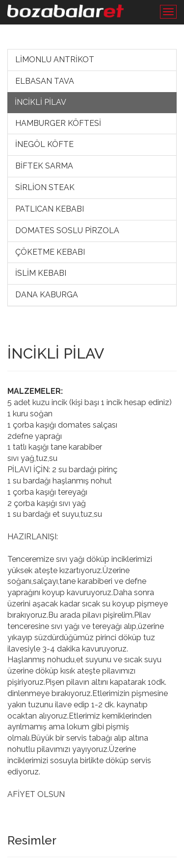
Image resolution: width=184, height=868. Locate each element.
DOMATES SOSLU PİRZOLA (67, 230)
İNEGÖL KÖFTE (44, 144)
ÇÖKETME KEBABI (50, 252)
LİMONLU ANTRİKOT (55, 60)
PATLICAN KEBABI (50, 209)
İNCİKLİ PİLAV (40, 102)
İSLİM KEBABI (41, 273)
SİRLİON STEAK (45, 187)
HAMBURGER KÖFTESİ (58, 123)
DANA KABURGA (47, 295)
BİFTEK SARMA (44, 166)
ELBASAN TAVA (45, 81)
